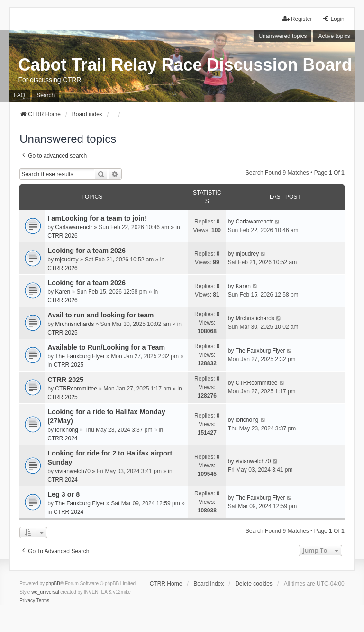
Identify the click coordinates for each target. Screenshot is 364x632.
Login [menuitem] (333, 19)
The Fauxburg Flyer (80, 356)
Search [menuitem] (45, 95)
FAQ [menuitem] (19, 95)
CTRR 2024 (62, 438)
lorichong (67, 430)
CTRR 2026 (62, 236)
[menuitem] (27, 601)
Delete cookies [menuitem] (254, 584)
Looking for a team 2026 (86, 251)
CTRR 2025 (62, 333)
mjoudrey (67, 260)
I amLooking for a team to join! (97, 218)
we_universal (45, 592)
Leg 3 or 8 (64, 494)
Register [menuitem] (297, 19)
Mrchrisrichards (74, 324)
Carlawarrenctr (74, 227)
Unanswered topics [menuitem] (282, 36)
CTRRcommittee (76, 389)
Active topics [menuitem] (334, 36)
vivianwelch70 (73, 471)
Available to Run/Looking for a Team (106, 347)
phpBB (53, 583)
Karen (63, 292)
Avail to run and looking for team (100, 315)
